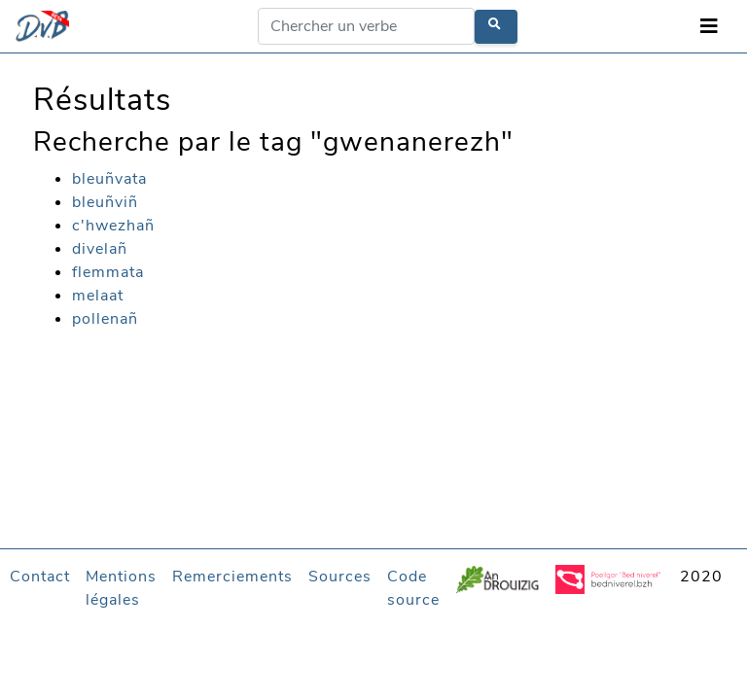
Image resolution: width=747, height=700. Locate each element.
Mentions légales (121, 588)
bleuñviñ (105, 202)
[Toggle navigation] (709, 27)
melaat (98, 296)
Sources (340, 577)
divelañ (100, 249)
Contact (40, 577)
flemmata (108, 272)
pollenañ (105, 319)
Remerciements (232, 577)
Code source (413, 588)
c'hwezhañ (113, 226)
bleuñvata (109, 179)
